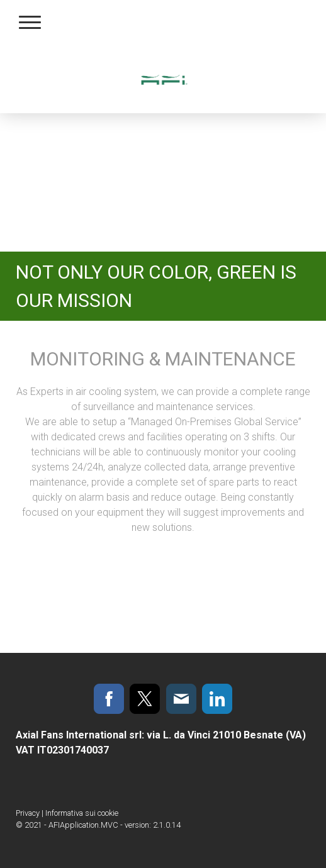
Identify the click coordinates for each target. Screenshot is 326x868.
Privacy (28, 813)
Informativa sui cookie (82, 813)
